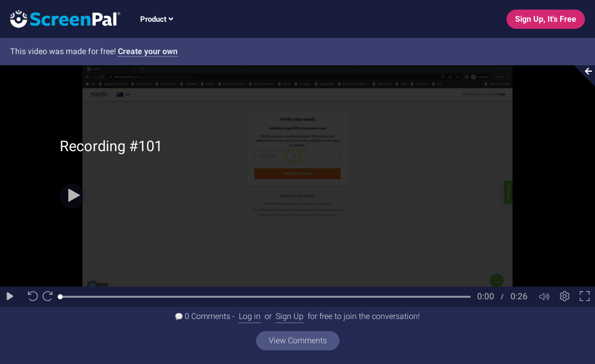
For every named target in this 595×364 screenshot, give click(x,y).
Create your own (148, 51)
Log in (250, 316)
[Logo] (60, 18)
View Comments (298, 340)
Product (157, 19)
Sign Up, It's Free (546, 19)
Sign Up (290, 316)
